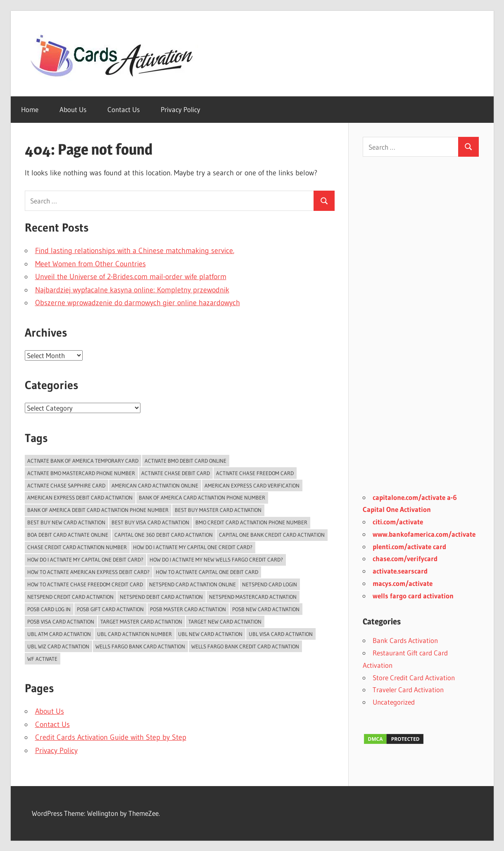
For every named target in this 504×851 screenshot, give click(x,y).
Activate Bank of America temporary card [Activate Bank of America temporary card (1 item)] (83, 461)
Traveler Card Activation (408, 690)
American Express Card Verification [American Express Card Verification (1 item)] (252, 485)
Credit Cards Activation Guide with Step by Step (111, 737)
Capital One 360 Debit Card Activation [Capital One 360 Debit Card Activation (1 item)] (164, 535)
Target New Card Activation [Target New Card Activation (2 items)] (225, 622)
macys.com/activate (403, 583)
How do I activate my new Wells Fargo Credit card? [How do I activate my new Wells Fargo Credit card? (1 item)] (216, 559)
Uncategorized (394, 702)
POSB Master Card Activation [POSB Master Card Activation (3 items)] (188, 609)
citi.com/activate (398, 522)
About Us (73, 109)
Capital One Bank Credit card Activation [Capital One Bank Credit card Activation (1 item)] (272, 535)
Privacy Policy (181, 109)
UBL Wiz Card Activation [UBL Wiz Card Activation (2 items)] (58, 646)
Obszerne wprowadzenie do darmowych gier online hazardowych (138, 303)
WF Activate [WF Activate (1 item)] (42, 659)
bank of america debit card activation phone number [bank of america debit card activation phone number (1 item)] (98, 510)
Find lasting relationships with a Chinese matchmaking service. (135, 251)
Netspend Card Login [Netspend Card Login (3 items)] (270, 584)
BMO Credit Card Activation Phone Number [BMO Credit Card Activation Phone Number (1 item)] (251, 522)
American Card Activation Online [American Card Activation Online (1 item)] (155, 485)
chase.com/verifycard (405, 558)
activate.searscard (400, 571)
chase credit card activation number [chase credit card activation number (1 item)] (77, 547)
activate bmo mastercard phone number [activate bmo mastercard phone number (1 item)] (81, 473)
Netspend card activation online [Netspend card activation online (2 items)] (193, 584)
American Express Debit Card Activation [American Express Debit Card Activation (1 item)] (80, 497)
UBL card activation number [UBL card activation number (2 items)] (134, 634)
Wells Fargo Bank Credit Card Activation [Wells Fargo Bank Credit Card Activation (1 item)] (245, 646)
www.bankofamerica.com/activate (424, 534)
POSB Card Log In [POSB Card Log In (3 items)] (49, 609)
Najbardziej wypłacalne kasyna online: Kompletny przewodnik (132, 290)
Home (30, 109)
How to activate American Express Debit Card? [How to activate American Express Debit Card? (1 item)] (88, 572)
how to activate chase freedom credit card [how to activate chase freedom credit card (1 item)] (85, 584)
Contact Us (124, 109)
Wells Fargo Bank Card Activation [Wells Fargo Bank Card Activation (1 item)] (140, 646)
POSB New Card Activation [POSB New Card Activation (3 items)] (266, 609)
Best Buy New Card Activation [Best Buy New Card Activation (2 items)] (66, 522)
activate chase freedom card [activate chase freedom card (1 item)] (255, 473)
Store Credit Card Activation (414, 678)
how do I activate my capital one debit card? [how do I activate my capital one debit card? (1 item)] (85, 559)
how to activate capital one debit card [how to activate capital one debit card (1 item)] (207, 572)
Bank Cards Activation (405, 640)
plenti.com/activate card (409, 546)
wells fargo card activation (413, 596)
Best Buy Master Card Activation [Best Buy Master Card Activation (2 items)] (218, 510)
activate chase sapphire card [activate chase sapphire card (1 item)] (66, 485)
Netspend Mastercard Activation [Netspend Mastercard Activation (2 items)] (253, 597)
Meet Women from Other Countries (90, 264)
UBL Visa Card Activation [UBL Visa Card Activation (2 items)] (281, 634)
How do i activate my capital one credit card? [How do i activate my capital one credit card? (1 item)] (193, 547)
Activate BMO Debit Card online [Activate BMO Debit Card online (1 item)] (185, 461)
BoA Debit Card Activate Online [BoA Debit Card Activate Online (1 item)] (68, 535)
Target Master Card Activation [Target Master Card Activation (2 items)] (141, 622)
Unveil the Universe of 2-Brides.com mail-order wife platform (131, 277)
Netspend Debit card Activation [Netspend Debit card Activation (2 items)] (161, 597)
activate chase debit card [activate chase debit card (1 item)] (176, 473)
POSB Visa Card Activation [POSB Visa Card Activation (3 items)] (61, 622)
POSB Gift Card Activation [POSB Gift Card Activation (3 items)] (110, 609)
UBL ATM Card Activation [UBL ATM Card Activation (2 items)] (59, 634)
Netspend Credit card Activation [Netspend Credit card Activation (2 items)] (70, 597)
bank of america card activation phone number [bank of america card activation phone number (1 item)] (202, 497)
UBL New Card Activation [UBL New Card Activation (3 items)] (210, 634)
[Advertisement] (421, 330)
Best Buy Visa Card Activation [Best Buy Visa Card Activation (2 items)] (150, 522)
